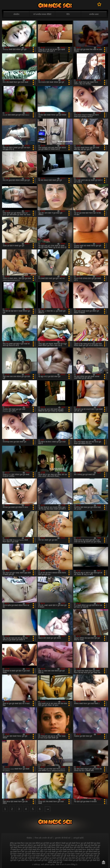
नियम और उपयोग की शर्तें (43, 838)
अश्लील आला (94, 14)
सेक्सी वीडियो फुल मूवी (59, 856)
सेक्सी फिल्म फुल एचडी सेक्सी (42, 850)
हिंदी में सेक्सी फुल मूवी (51, 860)
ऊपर (104, 862)
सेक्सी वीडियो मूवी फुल (92, 856)
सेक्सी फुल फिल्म (57, 852)
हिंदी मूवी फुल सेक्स (65, 858)
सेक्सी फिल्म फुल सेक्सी (59, 850)
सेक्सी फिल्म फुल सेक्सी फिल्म (77, 850)
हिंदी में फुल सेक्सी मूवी (37, 860)
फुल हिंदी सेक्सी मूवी (84, 845)
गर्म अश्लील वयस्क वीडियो (42, 14)
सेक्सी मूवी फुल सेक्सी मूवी (84, 854)
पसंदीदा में (99, 4)
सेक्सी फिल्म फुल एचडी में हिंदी (22, 850)
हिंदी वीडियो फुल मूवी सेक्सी (88, 860)
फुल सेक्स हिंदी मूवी (55, 5)
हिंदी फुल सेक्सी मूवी (52, 858)
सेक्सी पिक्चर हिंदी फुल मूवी (56, 847)
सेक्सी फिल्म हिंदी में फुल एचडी (42, 852)
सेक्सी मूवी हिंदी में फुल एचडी (26, 856)
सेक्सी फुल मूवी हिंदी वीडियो (27, 854)
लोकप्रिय (16, 14)
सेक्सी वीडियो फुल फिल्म (44, 856)
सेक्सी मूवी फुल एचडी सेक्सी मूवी (46, 854)
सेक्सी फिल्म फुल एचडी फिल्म (75, 847)
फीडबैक (29, 838)
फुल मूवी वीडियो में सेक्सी (57, 843)
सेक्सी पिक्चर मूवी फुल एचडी (37, 847)
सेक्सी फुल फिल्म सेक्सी (70, 852)
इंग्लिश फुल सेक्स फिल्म (17, 843)
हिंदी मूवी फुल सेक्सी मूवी (80, 858)
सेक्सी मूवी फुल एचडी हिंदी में (66, 854)
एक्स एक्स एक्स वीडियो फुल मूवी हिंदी (37, 843)
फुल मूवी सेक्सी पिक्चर (73, 843)
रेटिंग (68, 14)
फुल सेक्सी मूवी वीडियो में (25, 845)
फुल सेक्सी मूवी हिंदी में (41, 845)
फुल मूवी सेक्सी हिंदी (87, 843)
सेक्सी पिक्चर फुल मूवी (21, 847)
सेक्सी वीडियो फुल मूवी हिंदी (75, 856)
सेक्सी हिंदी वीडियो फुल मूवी (37, 858)
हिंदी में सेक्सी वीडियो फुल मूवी (69, 860)
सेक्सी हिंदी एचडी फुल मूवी (19, 858)
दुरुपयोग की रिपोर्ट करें (63, 838)
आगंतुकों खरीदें (78, 838)
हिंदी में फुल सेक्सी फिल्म (21, 860)
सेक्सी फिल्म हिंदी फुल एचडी (22, 852)
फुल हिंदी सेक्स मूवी (71, 845)
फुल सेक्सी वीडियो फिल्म (56, 845)
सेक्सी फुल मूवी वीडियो (86, 852)
